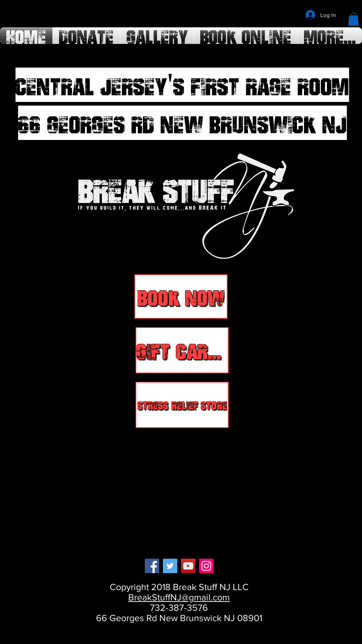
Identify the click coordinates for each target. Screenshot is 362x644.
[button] (354, 19)
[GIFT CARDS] (182, 350)
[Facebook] (152, 566)
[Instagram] (206, 566)
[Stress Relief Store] (182, 405)
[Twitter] (170, 566)
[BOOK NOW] (181, 297)
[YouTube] (188, 566)
